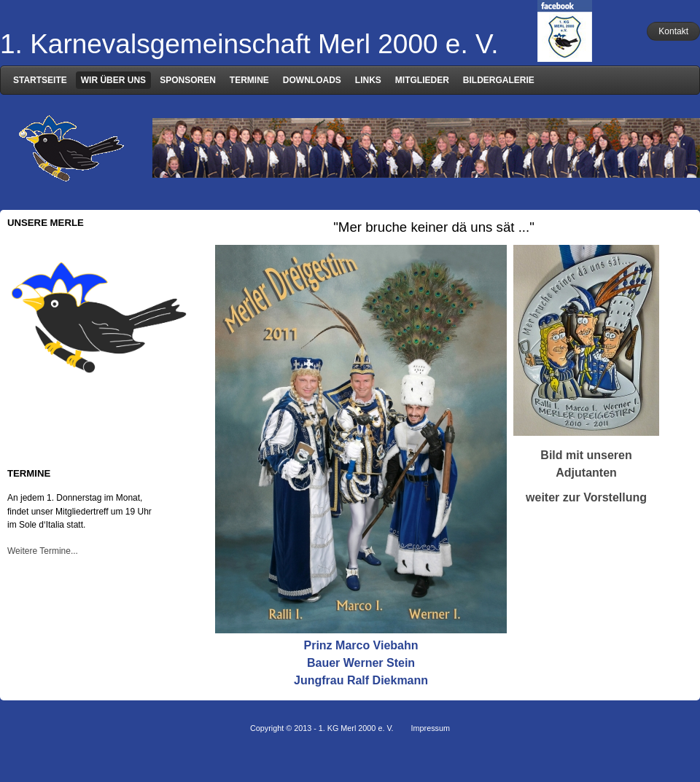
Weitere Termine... (43, 551)
